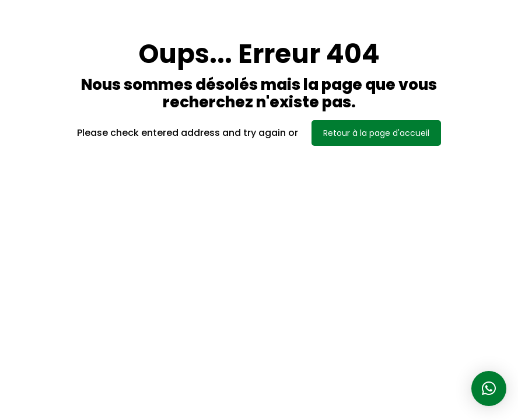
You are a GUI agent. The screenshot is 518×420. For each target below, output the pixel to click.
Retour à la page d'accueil (376, 133)
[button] (489, 388)
